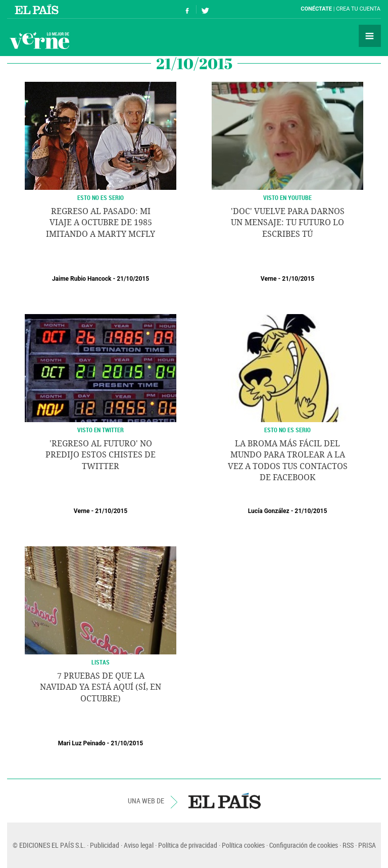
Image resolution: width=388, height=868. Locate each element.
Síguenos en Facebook (187, 9)
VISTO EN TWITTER (101, 430)
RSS (348, 845)
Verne (39, 40)
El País (38, 9)
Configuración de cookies (304, 845)
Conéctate (316, 9)
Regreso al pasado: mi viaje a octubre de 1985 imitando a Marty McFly (101, 223)
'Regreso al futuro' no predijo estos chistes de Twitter (101, 455)
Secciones (370, 36)
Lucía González (269, 511)
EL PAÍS (225, 801)
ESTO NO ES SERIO (287, 430)
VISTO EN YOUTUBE (287, 197)
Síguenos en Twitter (205, 9)
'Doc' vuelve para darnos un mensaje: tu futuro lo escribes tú (288, 223)
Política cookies (243, 845)
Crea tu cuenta (358, 9)
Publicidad (105, 845)
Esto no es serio (101, 197)
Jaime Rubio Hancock (82, 279)
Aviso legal (139, 845)
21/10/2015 (133, 279)
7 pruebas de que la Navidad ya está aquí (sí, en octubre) (101, 687)
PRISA (367, 845)
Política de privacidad (188, 845)
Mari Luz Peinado (82, 743)
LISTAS (101, 662)
